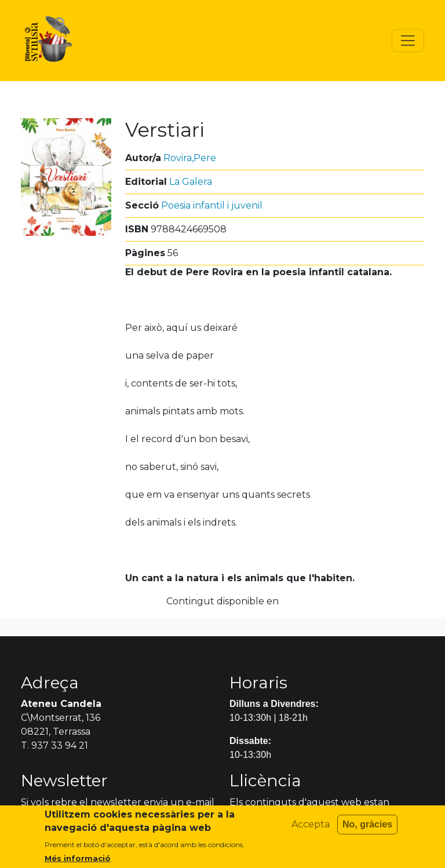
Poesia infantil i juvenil (212, 205)
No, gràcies (367, 829)
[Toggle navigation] (408, 41)
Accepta (311, 829)
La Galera (191, 182)
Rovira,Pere (190, 158)
